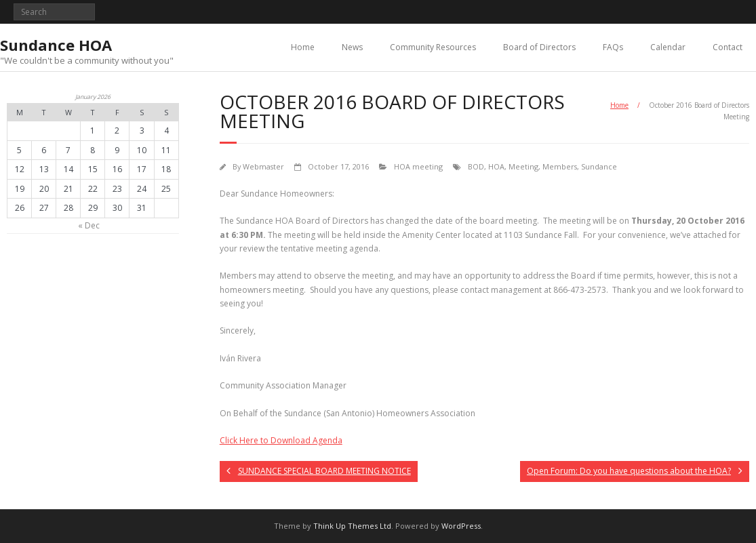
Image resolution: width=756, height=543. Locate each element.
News (352, 47)
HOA (496, 166)
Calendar (668, 47)
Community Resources (433, 47)
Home (303, 47)
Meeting (523, 166)
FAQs (613, 47)
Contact (728, 47)
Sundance (599, 166)
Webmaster (263, 166)
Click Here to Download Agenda (281, 440)
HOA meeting (418, 166)
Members (560, 166)
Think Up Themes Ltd (352, 526)
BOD (476, 166)
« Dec (89, 225)
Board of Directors (539, 47)
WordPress (461, 526)
